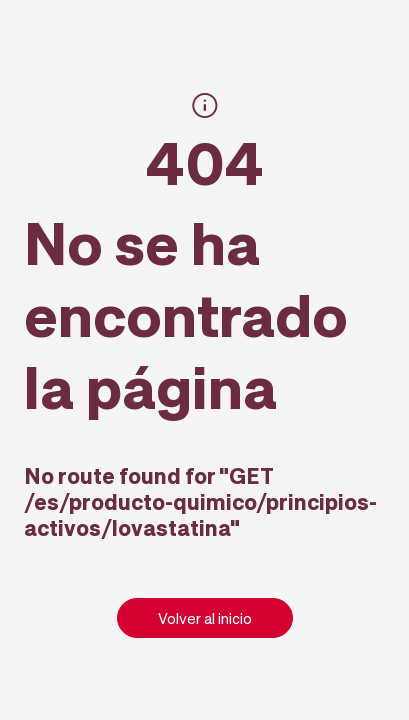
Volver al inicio (205, 618)
